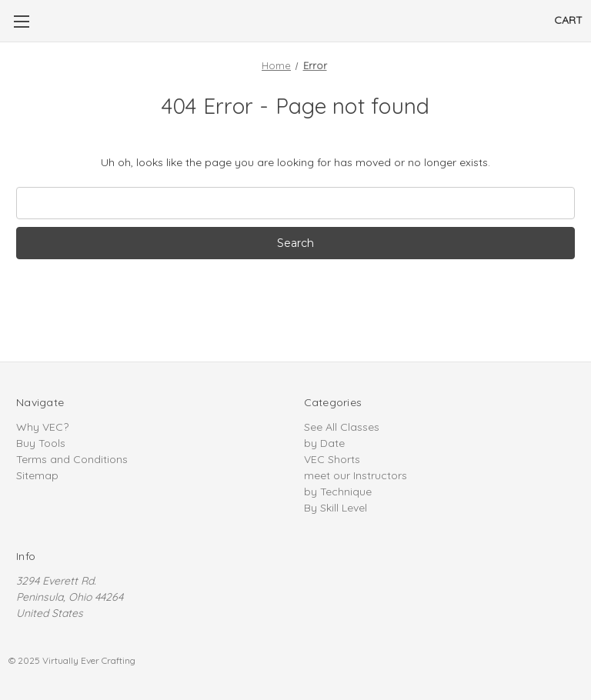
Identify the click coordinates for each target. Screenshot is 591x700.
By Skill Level (336, 508)
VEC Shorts (332, 459)
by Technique (338, 492)
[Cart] (568, 20)
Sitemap (37, 475)
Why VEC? (42, 427)
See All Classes (342, 427)
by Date (324, 443)
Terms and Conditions (72, 459)
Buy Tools (41, 443)
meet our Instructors (356, 475)
